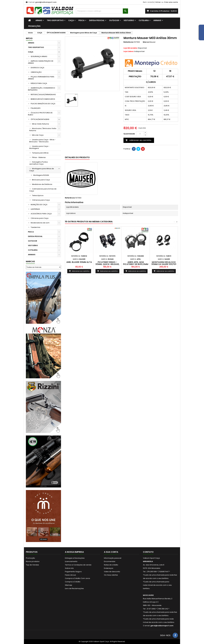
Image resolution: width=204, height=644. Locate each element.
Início (29, 38)
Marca (146, 42)
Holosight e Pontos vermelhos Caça (39, 163)
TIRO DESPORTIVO (55, 20)
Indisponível (134, 51)
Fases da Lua (70, 575)
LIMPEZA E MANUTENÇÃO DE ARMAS (41, 62)
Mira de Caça (38, 135)
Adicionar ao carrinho (138, 140)
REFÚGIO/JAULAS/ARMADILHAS (43, 95)
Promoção (30, 558)
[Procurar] (102, 11)
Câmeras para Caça (41, 200)
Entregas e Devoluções (75, 558)
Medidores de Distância (42, 184)
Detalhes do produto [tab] (77, 157)
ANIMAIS (157, 20)
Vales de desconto (112, 572)
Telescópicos (38, 195)
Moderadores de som (40, 223)
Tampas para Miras (40, 153)
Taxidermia (35, 227)
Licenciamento (71, 561)
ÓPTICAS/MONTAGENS (40, 119)
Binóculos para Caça (41, 180)
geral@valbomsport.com (46, 2)
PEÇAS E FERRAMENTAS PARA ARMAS (41, 78)
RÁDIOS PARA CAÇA (39, 83)
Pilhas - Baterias (39, 157)
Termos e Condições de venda (78, 565)
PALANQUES (36, 108)
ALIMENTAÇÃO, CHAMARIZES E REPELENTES (42, 89)
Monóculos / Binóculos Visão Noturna (43, 129)
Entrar (158, 2)
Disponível (135, 48)
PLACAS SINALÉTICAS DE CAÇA (43, 104)
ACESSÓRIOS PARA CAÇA (41, 214)
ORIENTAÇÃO (36, 72)
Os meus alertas (111, 575)
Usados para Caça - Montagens (39, 147)
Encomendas (110, 561)
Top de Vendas (32, 565)
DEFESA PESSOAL (97, 20)
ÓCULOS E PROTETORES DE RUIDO (40, 114)
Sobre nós (69, 568)
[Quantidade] (140, 134)
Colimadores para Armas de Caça (43, 190)
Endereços (109, 568)
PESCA (81, 20)
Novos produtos (33, 561)
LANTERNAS (35, 209)
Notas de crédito (111, 565)
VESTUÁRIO (129, 20)
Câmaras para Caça (40, 218)
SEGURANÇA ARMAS (39, 56)
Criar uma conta (171, 2)
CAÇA (71, 20)
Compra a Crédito (73, 582)
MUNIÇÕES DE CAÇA (39, 205)
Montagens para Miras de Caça (42, 170)
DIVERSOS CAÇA (37, 68)
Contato (148, 552)
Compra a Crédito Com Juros (77, 578)
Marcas (30, 261)
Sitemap (68, 585)
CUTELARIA (144, 20)
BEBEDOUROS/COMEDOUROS (43, 99)
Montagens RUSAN (41, 175)
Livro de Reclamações (74, 588)
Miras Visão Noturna (40, 124)
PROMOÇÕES (34, 26)
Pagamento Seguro (73, 572)
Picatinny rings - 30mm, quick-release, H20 (107, 264)
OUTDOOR (114, 20)
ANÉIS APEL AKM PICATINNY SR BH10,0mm (136, 263)
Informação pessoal (113, 558)
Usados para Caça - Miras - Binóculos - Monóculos (42, 141)
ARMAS (39, 20)
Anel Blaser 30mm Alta (79, 262)
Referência (128, 42)
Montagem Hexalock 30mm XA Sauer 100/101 (164, 263)
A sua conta (111, 552)
